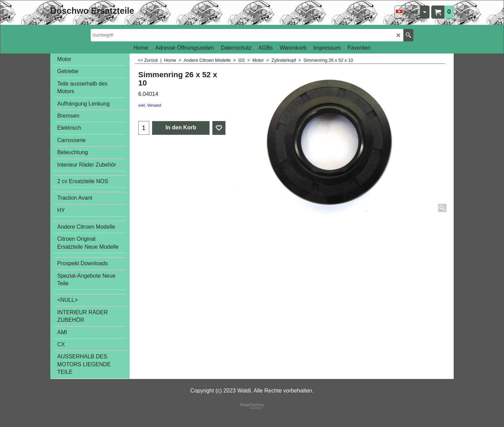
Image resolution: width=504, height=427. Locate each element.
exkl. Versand (150, 105)
